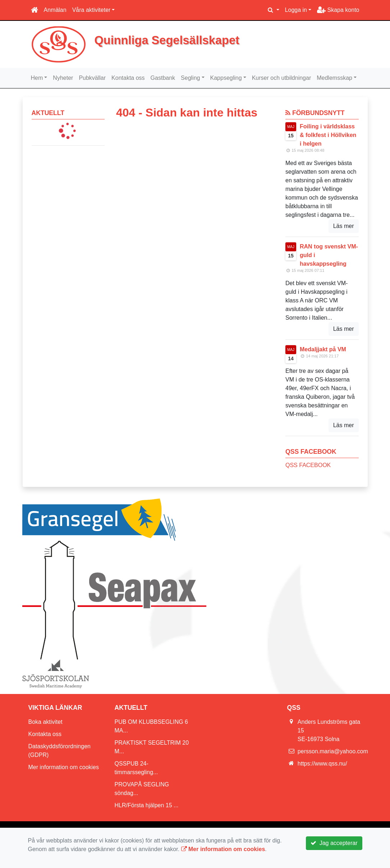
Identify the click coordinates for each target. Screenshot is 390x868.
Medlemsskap (334, 78)
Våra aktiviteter (91, 10)
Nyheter (63, 78)
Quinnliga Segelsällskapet (167, 40)
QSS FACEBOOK (308, 465)
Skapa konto (338, 10)
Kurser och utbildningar (282, 78)
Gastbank (163, 78)
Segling (190, 78)
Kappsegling (226, 78)
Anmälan (55, 10)
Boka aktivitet (45, 722)
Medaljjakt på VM (323, 349)
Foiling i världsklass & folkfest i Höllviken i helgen (328, 135)
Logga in (296, 10)
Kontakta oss (128, 78)
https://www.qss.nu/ (322, 764)
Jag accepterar (334, 843)
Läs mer (344, 226)
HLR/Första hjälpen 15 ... (147, 805)
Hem (37, 78)
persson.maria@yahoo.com (333, 751)
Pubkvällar (92, 78)
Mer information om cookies (64, 767)
